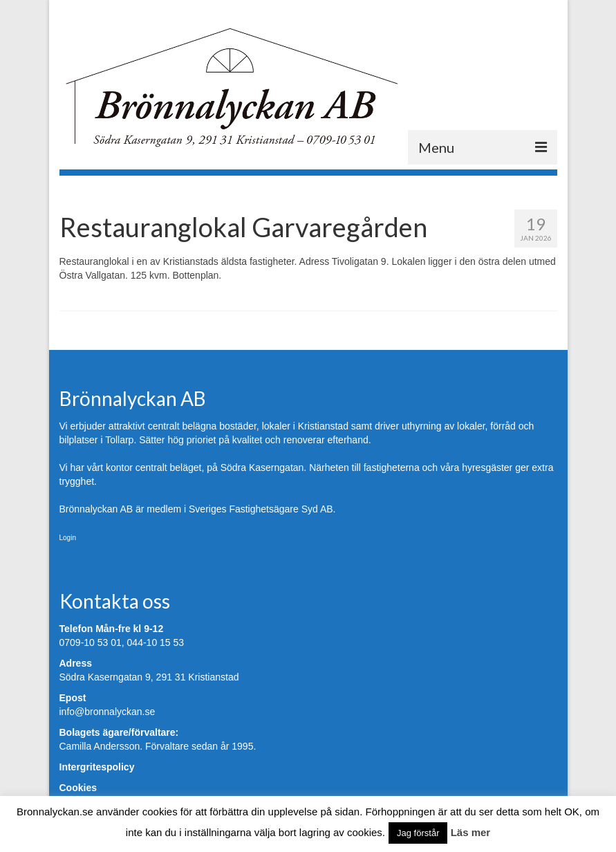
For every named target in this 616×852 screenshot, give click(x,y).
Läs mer (471, 832)
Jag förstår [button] (418, 833)
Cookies (78, 788)
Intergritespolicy (97, 767)
